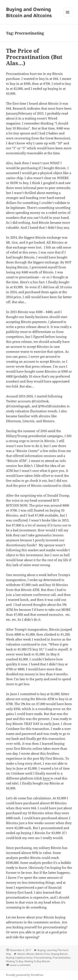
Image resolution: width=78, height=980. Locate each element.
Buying (41, 950)
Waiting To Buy (15, 961)
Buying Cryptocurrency (19, 958)
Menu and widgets (68, 16)
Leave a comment (20, 965)
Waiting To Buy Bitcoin (37, 961)
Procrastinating (43, 958)
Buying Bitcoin (59, 954)
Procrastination (61, 958)
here (47, 778)
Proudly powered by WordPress (25, 975)
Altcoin (21, 954)
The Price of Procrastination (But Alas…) (34, 57)
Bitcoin (30, 954)
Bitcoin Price (43, 954)
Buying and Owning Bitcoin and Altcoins (29, 12)
